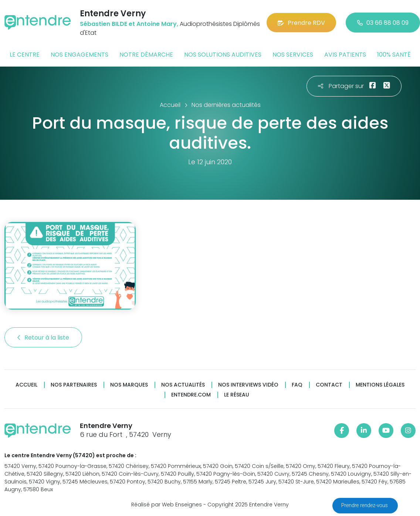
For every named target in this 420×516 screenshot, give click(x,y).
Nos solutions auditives (223, 55)
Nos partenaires (74, 385)
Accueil (26, 385)
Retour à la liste (43, 338)
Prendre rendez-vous (365, 505)
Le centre (25, 55)
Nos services (293, 55)
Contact (329, 385)
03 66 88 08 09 (383, 23)
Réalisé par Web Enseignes (167, 505)
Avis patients (345, 55)
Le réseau (237, 395)
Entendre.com (191, 395)
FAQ (297, 385)
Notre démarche (146, 55)
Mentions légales (380, 385)
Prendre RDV (301, 23)
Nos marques (129, 385)
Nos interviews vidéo (248, 385)
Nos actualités (183, 385)
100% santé (394, 55)
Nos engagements (79, 55)
